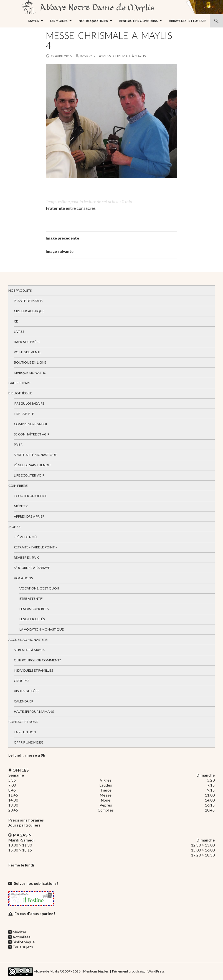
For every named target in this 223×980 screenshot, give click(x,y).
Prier (18, 444)
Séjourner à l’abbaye (32, 568)
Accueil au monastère (28, 640)
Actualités (21, 937)
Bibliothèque (20, 393)
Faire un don (25, 732)
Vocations (23, 578)
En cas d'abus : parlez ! (35, 914)
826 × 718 (87, 56)
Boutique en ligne (30, 362)
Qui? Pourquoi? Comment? (37, 660)
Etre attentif (31, 599)
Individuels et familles (33, 670)
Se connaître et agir (32, 434)
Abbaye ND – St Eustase (187, 21)
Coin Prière (18, 486)
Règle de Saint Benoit (32, 465)
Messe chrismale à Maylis (124, 56)
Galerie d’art (20, 383)
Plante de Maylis (28, 301)
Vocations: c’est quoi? (39, 588)
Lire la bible (24, 414)
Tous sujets (23, 947)
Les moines (59, 21)
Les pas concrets (34, 609)
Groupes (21, 681)
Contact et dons (23, 722)
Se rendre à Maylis (29, 650)
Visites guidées (26, 691)
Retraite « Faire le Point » (35, 547)
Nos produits (20, 290)
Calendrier (24, 701)
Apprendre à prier (29, 516)
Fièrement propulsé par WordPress (138, 971)
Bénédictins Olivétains (139, 21)
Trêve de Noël (26, 537)
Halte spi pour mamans (34, 711)
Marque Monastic (30, 373)
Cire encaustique (29, 311)
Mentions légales (96, 971)
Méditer (21, 506)
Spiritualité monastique (35, 455)
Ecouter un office (30, 496)
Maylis (34, 21)
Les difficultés (32, 619)
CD (16, 321)
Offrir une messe (29, 742)
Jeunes (14, 527)
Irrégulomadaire (29, 403)
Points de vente (28, 352)
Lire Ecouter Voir (29, 475)
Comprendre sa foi (30, 424)
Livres (19, 332)
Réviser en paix (26, 557)
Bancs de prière (27, 342)
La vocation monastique (42, 629)
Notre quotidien (93, 21)
